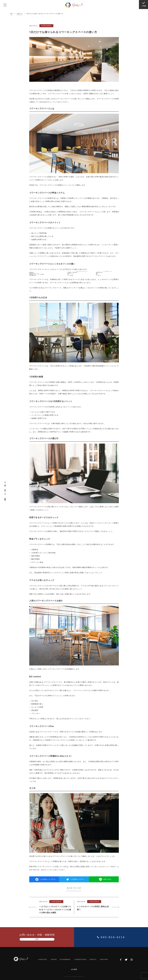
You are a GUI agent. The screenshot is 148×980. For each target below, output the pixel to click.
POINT (55, 959)
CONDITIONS (82, 959)
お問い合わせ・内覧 (5, 490)
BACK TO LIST (74, 888)
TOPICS (95, 959)
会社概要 (74, 969)
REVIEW (106, 959)
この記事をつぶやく (76, 879)
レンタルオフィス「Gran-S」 (107, 867)
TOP (11, 14)
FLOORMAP (67, 959)
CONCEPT (44, 959)
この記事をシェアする (46, 879)
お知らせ (20, 14)
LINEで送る (106, 879)
